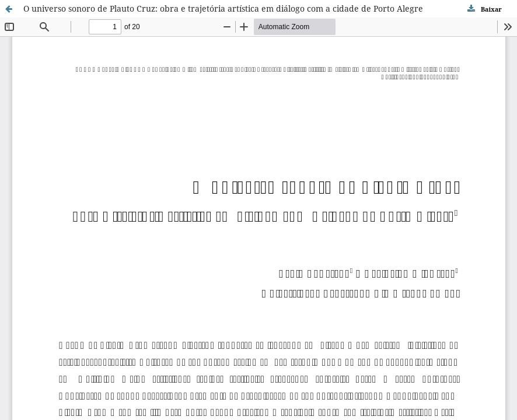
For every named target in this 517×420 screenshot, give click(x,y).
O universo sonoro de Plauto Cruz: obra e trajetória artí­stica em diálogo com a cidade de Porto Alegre (223, 8)
